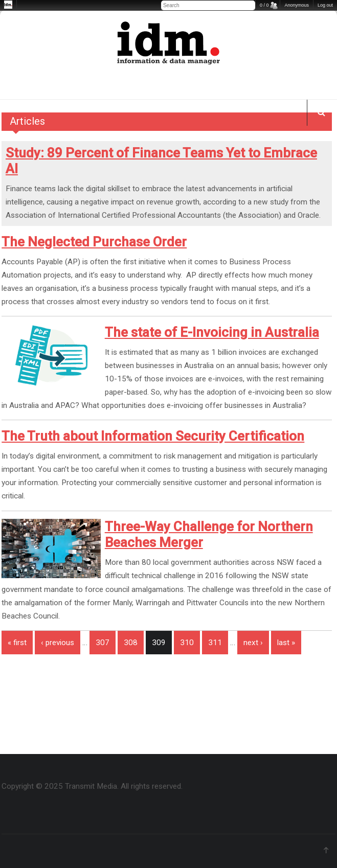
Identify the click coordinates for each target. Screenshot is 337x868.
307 (103, 643)
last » (286, 643)
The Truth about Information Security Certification (153, 436)
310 (187, 643)
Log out (325, 5)
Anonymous (297, 5)
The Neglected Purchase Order (94, 242)
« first (17, 643)
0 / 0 (264, 5)
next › (253, 643)
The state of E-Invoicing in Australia (212, 332)
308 (131, 643)
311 (215, 643)
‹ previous (58, 643)
